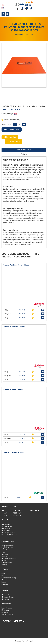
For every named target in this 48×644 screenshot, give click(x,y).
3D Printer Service (7, 595)
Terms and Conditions (9, 558)
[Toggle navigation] (7, 14)
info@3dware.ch (10, 533)
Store (3, 552)
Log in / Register (7, 608)
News (3, 574)
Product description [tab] (24, 150)
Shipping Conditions (8, 546)
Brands (4, 582)
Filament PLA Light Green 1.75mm (16, 265)
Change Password (7, 614)
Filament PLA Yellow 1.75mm (14, 327)
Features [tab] (24, 154)
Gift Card (4, 556)
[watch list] (27, 9)
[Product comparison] (22, 9)
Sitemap (4, 565)
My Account (5, 610)
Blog (3, 576)
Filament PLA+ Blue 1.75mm (13, 452)
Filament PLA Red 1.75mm (13, 390)
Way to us (5, 554)
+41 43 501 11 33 (12, 535)
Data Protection (7, 563)
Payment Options (7, 548)
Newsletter (5, 584)
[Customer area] (18, 9)
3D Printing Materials (8, 580)
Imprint (4, 560)
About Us (4, 550)
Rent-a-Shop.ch (28, 641)
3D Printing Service (8, 597)
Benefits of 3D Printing (9, 578)
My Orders (5, 612)
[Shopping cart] (31, 9)
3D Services (5, 599)
